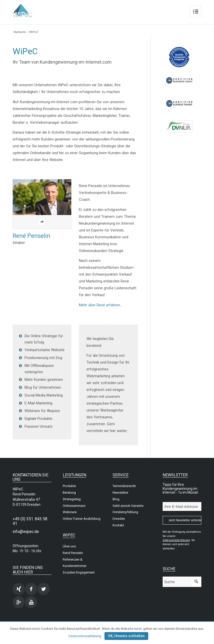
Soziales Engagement (79, 572)
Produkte (69, 486)
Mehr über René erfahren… (101, 305)
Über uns (69, 546)
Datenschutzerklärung (85, 636)
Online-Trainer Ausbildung (82, 519)
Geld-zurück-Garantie (128, 506)
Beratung (69, 493)
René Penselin (73, 553)
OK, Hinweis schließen (126, 636)
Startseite (20, 32)
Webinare (70, 512)
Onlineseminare (74, 506)
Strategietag (72, 499)
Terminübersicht (124, 486)
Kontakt (118, 525)
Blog (116, 499)
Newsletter (120, 493)
